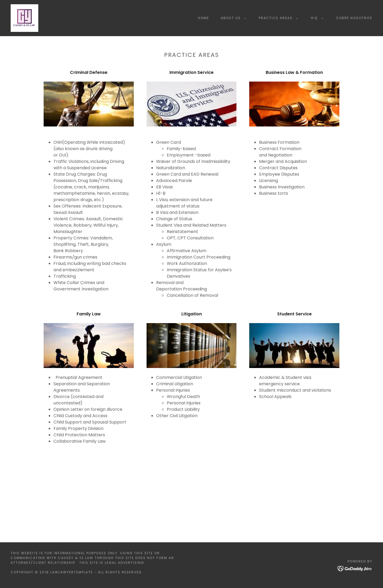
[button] (232, 18)
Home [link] (204, 18)
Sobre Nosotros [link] (354, 18)
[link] (24, 18)
